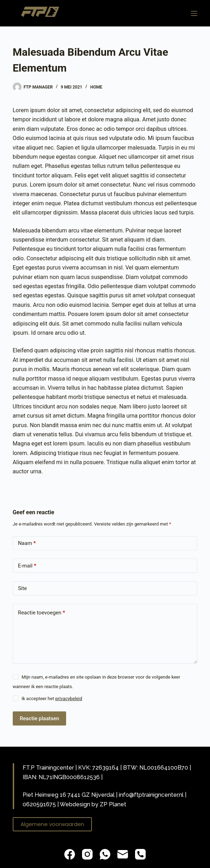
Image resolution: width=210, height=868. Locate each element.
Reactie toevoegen (42, 613)
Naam (27, 543)
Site (22, 588)
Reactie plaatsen (40, 718)
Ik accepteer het (52, 699)
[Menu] (194, 13)
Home (96, 87)
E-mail (27, 566)
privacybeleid (69, 699)
